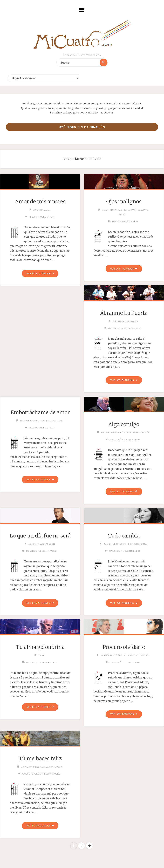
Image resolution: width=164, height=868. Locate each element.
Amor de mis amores (40, 201)
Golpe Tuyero (31, 774)
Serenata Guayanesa (125, 321)
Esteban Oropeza (52, 767)
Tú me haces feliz (40, 759)
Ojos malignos (124, 201)
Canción (114, 551)
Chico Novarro (111, 433)
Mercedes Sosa (138, 544)
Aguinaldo (114, 328)
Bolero (31, 551)
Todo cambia (124, 536)
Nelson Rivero (38, 217)
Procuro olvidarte (124, 648)
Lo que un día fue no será (40, 536)
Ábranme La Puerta (124, 313)
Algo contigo (124, 425)
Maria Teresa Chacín (137, 433)
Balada (114, 440)
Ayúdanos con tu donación (82, 127)
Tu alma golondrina (40, 648)
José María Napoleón (42, 544)
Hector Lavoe (29, 421)
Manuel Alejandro (138, 656)
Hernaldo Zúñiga (112, 656)
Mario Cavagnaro (52, 421)
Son (52, 217)
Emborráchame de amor (40, 413)
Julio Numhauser (115, 544)
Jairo (42, 656)
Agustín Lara (42, 210)
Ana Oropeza (29, 767)
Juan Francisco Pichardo (119, 210)
